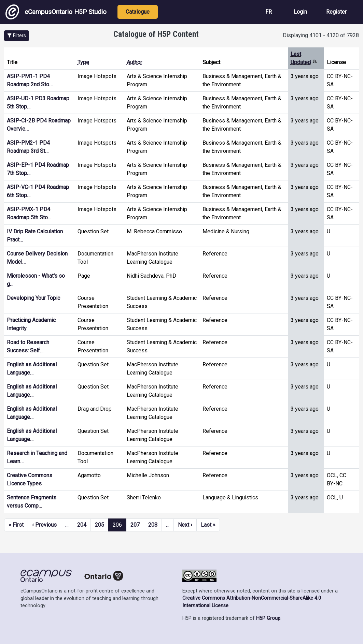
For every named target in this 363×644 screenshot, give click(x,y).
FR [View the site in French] (269, 12)
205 (100, 525)
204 (82, 525)
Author (134, 62)
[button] (17, 36)
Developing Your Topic (33, 298)
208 (153, 525)
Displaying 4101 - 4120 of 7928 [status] (321, 35)
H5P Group (268, 618)
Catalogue (138, 12)
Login (300, 12)
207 (135, 525)
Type (83, 62)
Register (336, 12)
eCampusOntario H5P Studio (56, 12)
